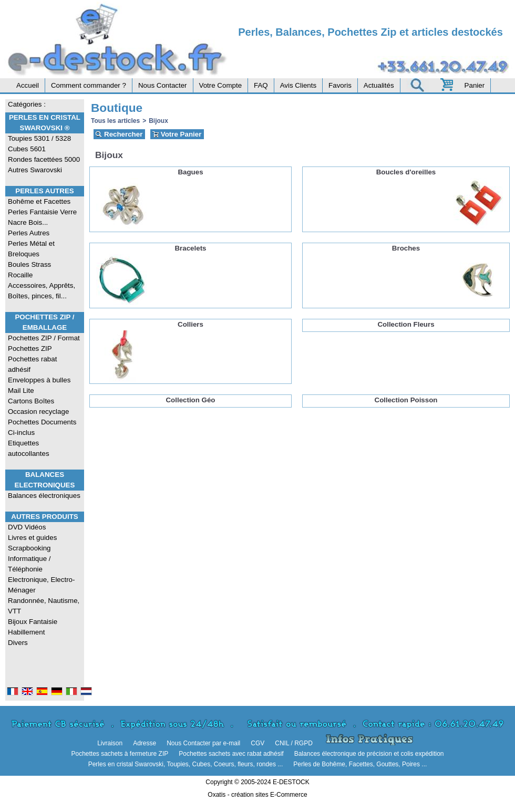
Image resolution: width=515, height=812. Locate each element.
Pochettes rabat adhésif (32, 364)
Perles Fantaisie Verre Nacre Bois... (42, 217)
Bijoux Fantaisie (33, 622)
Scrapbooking (29, 548)
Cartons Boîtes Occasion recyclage (38, 406)
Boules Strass (29, 264)
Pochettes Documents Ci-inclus (42, 427)
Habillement (26, 632)
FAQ (261, 85)
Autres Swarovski (35, 170)
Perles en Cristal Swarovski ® (45, 123)
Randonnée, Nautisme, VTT (44, 606)
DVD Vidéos (27, 527)
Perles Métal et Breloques (31, 249)
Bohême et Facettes (39, 201)
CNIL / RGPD (294, 743)
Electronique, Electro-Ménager (41, 585)
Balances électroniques (44, 496)
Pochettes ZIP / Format (44, 338)
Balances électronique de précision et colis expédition (369, 754)
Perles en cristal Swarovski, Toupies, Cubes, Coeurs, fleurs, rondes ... (186, 764)
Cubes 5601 (27, 149)
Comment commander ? (89, 85)
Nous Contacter (163, 85)
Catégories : (27, 104)
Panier (475, 85)
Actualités (379, 85)
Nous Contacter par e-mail (203, 743)
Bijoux (158, 121)
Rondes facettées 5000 (44, 159)
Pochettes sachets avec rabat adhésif (231, 754)
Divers (18, 643)
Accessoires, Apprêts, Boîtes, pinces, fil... (42, 291)
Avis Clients (298, 85)
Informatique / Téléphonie (29, 564)
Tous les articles (115, 121)
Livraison (110, 743)
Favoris (340, 85)
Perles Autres (44, 191)
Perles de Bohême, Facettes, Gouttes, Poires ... (360, 764)
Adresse (145, 743)
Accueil (28, 85)
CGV (257, 743)
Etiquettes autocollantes (29, 448)
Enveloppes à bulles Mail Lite (39, 385)
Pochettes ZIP (30, 348)
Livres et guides (32, 538)
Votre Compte (221, 85)
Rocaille (20, 275)
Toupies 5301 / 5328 (39, 138)
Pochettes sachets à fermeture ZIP (120, 754)
